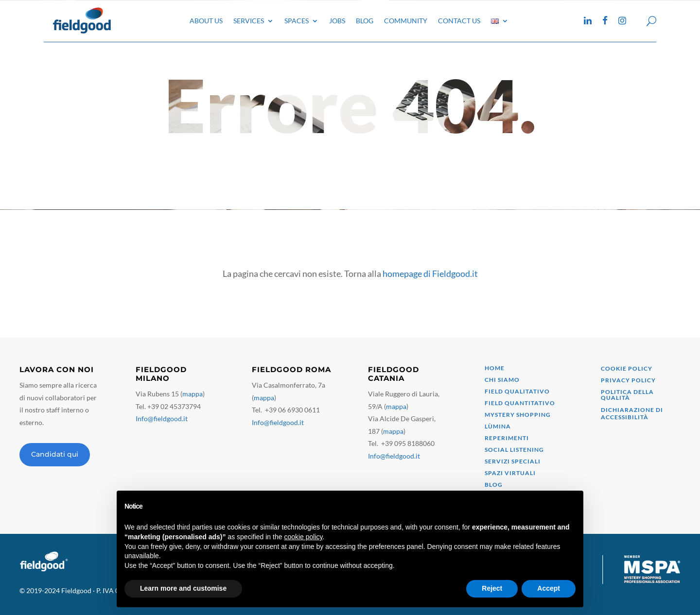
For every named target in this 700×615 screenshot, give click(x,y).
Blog (365, 21)
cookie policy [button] (303, 537)
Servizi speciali (513, 461)
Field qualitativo (517, 391)
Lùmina (498, 426)
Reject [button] (492, 588)
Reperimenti (507, 438)
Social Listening (514, 450)
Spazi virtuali (510, 473)
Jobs (337, 21)
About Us (206, 21)
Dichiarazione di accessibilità (632, 413)
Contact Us (459, 21)
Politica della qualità (627, 395)
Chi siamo (502, 380)
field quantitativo (520, 403)
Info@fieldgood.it (162, 419)
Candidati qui (55, 454)
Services (249, 21)
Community (406, 21)
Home (495, 368)
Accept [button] (549, 588)
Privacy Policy (628, 380)
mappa (192, 394)
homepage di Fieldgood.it (430, 273)
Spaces (297, 21)
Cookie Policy (627, 368)
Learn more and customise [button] (183, 588)
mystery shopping (518, 415)
